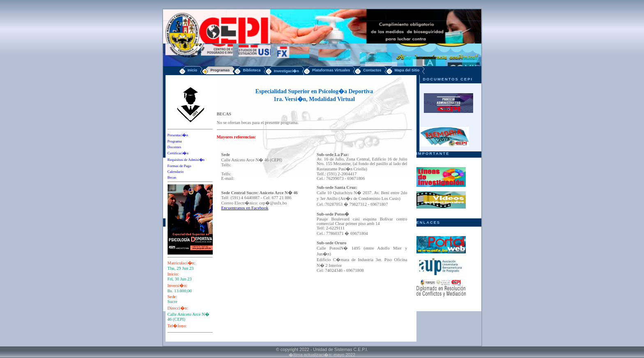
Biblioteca (252, 70)
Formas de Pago (179, 166)
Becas (172, 177)
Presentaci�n (178, 135)
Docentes (175, 147)
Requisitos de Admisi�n (186, 160)
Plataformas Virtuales (331, 70)
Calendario (176, 172)
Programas (220, 70)
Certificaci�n (178, 153)
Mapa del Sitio (407, 70)
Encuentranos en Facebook (245, 208)
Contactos (372, 70)
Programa (175, 141)
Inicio (193, 70)
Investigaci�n (286, 71)
